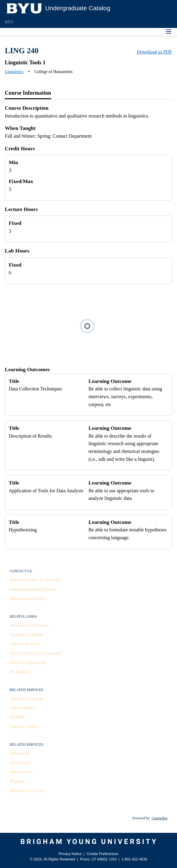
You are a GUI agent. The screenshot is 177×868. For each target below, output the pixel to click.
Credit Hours (20, 148)
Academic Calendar (26, 635)
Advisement (20, 763)
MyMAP (17, 717)
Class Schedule (22, 708)
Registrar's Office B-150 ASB (35, 580)
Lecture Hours (21, 209)
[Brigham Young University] (88, 842)
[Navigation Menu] (169, 32)
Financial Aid (21, 772)
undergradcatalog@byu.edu (33, 589)
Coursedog (160, 818)
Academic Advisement (29, 625)
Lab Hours (17, 251)
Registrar (17, 781)
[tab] (28, 93)
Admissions (20, 753)
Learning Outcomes (27, 369)
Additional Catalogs (26, 699)
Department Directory (28, 599)
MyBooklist (20, 672)
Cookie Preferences (102, 854)
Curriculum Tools (25, 644)
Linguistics (14, 72)
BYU (9, 22)
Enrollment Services (27, 791)
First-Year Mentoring (28, 663)
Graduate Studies (24, 727)
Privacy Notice (70, 854)
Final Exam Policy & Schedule (36, 653)
